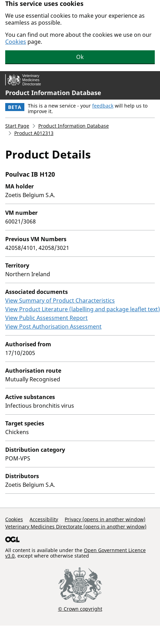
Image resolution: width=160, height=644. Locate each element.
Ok (80, 57)
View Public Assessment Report (46, 318)
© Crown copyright (80, 609)
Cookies (16, 42)
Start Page (17, 126)
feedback (103, 106)
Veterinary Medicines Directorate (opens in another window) (76, 527)
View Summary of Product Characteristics (60, 300)
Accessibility (44, 519)
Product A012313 (34, 133)
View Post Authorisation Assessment (53, 327)
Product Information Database (53, 93)
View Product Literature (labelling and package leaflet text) (83, 309)
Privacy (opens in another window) (105, 519)
